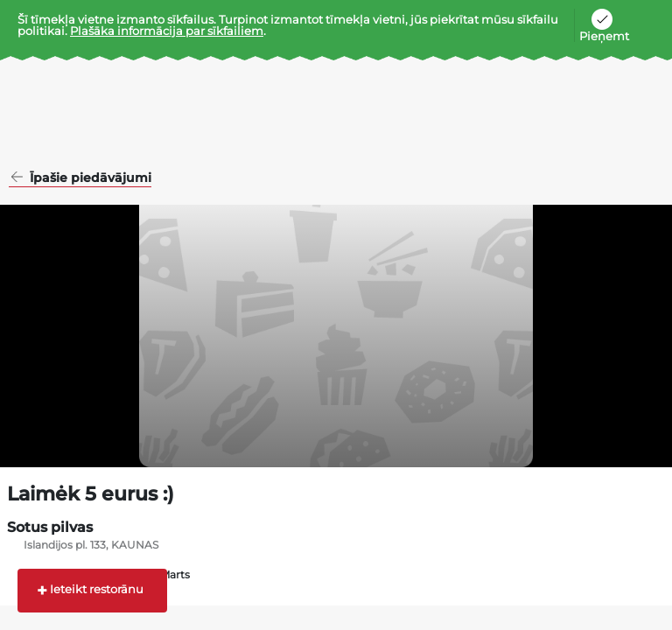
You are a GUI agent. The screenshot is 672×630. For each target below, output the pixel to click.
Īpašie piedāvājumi (89, 178)
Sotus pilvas (50, 527)
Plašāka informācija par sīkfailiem (167, 31)
